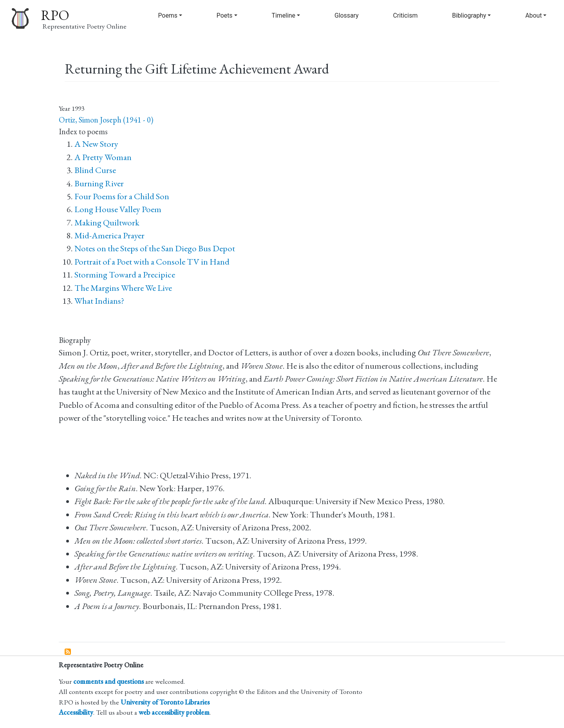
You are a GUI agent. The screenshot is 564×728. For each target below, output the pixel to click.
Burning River (99, 183)
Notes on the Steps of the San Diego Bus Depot (155, 248)
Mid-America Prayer (109, 235)
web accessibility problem (174, 712)
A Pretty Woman (103, 157)
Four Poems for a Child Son (122, 196)
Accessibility (76, 712)
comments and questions (108, 681)
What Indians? (99, 301)
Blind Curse (95, 170)
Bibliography (469, 15)
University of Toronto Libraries (165, 702)
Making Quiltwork (107, 223)
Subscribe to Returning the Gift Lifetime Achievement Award (68, 652)
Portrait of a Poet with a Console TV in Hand (152, 262)
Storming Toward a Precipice (125, 275)
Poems (167, 15)
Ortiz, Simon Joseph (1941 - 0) (106, 120)
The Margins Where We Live (123, 288)
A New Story (96, 144)
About (533, 15)
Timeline (284, 15)
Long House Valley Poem (118, 209)
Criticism (406, 15)
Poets (225, 15)
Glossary (347, 15)
